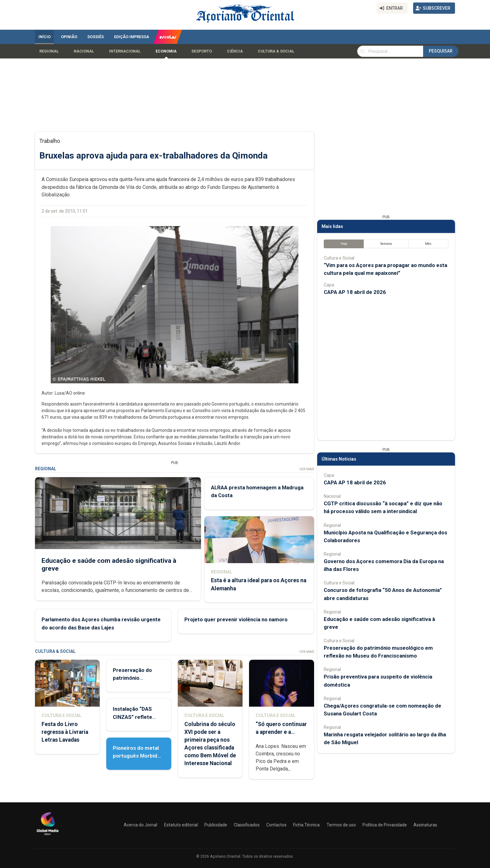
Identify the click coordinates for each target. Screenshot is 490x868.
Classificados (247, 825)
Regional (49, 51)
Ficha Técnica (306, 825)
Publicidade (216, 825)
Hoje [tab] (344, 244)
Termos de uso (341, 825)
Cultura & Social (276, 51)
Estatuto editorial (181, 825)
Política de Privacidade (385, 825)
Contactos (276, 825)
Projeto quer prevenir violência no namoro (236, 619)
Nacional (84, 51)
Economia (166, 51)
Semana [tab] (386, 244)
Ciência (235, 51)
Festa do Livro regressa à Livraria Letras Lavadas (65, 732)
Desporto (202, 51)
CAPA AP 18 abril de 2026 (355, 292)
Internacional (125, 51)
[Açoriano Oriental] (47, 836)
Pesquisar (441, 51)
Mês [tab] (428, 244)
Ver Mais (307, 469)
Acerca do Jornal (140, 825)
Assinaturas (425, 825)
